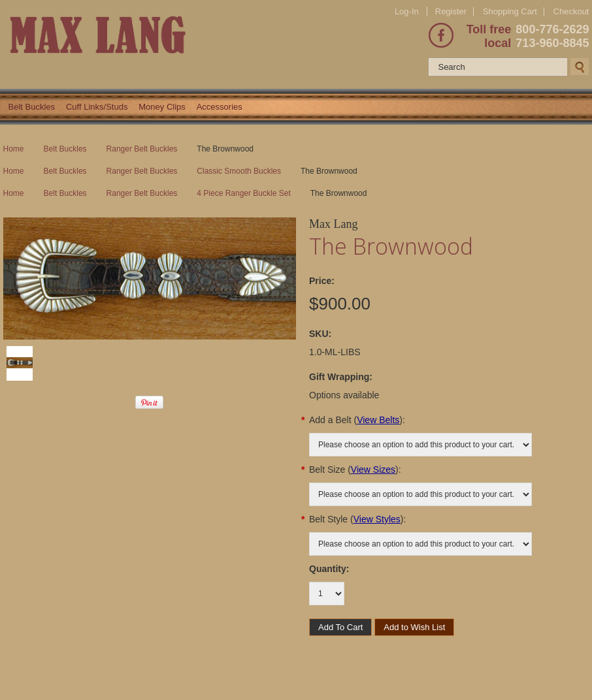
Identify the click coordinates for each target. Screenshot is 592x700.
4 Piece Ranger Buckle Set (243, 193)
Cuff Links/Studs (97, 107)
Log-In (407, 11)
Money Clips (162, 107)
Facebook (441, 35)
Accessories (220, 107)
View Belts (378, 420)
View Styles (377, 519)
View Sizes (373, 469)
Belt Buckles (32, 107)
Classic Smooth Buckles (239, 171)
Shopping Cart (510, 11)
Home (14, 149)
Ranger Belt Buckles (142, 149)
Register (451, 11)
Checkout (571, 12)
